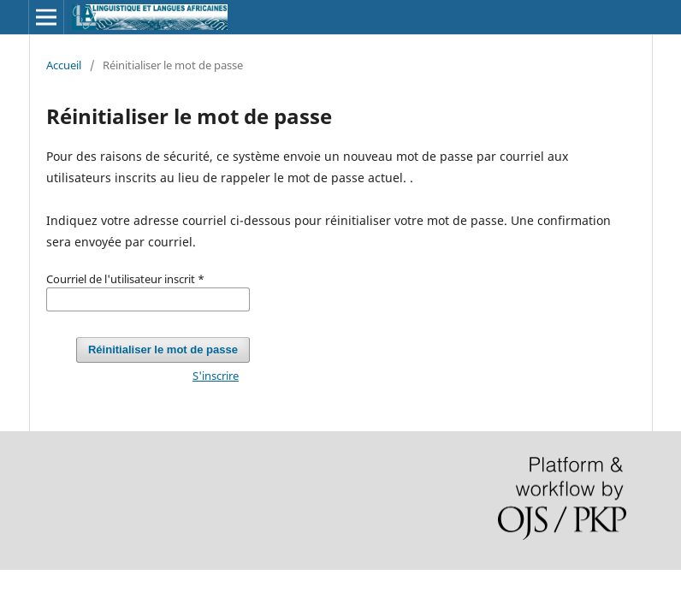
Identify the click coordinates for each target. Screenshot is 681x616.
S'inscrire (216, 376)
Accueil (64, 65)
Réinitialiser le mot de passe (163, 349)
